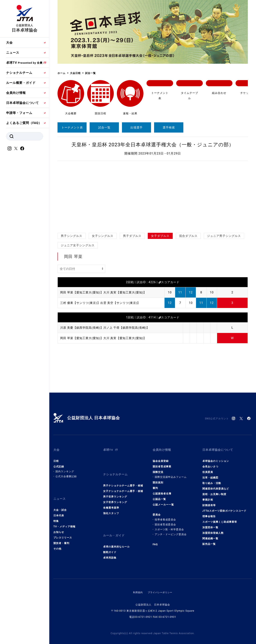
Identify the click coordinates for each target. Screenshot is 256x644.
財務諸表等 (209, 502)
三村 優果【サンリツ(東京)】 (82, 303)
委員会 (157, 512)
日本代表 (59, 509)
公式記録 (59, 463)
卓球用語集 (110, 549)
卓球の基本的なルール (116, 538)
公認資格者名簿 (162, 491)
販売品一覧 (209, 541)
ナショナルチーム (19, 73)
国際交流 (158, 469)
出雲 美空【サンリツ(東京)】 (124, 303)
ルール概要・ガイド (21, 83)
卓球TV (24, 63)
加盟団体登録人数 (213, 530)
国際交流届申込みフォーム (171, 474)
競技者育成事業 (162, 463)
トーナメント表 (72, 127)
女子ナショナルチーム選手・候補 (123, 485)
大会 (9, 43)
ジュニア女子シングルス (78, 245)
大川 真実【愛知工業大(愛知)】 (129, 292)
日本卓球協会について (23, 103)
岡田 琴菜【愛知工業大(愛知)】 (83, 292)
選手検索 (169, 127)
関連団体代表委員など (216, 486)
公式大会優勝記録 (66, 473)
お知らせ (59, 526)
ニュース (13, 53)
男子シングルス (72, 236)
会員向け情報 (16, 93)
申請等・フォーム (19, 113)
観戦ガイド (110, 543)
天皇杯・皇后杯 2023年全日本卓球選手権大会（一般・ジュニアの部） (153, 145)
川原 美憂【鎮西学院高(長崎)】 (83, 328)
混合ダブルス (188, 236)
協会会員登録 (161, 458)
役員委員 (208, 469)
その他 (57, 543)
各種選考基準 (111, 502)
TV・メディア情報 (64, 520)
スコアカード (169, 282)
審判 (155, 485)
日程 (56, 458)
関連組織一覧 (210, 535)
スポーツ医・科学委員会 (169, 526)
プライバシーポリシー (160, 583)
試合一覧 (104, 127)
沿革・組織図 (210, 475)
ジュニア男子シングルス (224, 236)
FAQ (155, 541)
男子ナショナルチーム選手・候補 (123, 479)
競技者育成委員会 (165, 521)
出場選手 (136, 127)
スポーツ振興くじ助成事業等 (220, 519)
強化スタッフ (111, 507)
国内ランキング (65, 468)
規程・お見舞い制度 (214, 491)
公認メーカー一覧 (163, 502)
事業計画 (208, 497)
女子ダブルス (160, 236)
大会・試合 (60, 504)
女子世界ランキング (115, 496)
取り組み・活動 (212, 480)
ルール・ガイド (115, 528)
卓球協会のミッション (216, 458)
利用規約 (137, 583)
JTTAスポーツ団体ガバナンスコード (224, 508)
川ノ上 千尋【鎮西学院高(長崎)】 (131, 328)
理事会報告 (209, 513)
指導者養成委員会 (165, 517)
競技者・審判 (61, 537)
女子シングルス (103, 236)
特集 (56, 515)
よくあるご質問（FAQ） (24, 123)
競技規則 (158, 479)
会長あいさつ (210, 463)
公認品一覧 (159, 496)
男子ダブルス (132, 236)
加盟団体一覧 (210, 524)
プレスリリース (63, 532)
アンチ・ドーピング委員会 (171, 531)
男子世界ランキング (115, 491)
